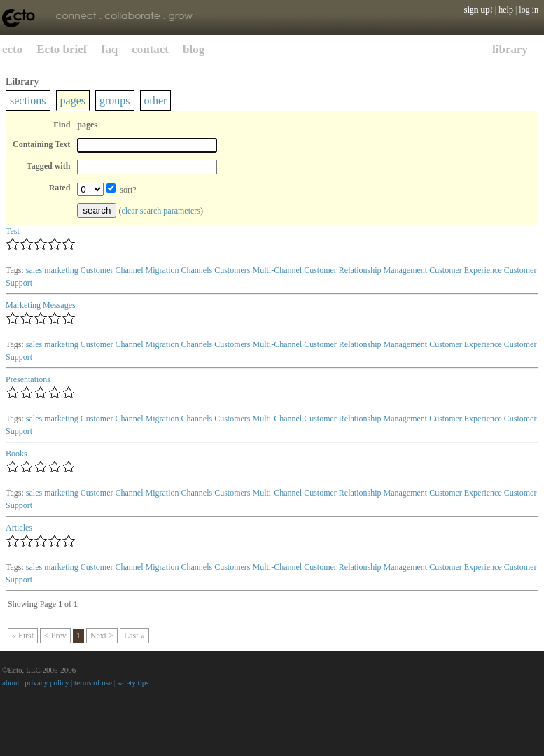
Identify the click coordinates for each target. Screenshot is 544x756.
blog (194, 49)
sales (34, 270)
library (510, 49)
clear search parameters (161, 211)
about (11, 682)
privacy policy (47, 682)
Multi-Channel (277, 270)
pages (73, 100)
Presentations (28, 379)
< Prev (55, 636)
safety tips (133, 682)
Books (16, 454)
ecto (12, 49)
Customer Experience (466, 270)
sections (28, 100)
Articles (19, 528)
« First (23, 636)
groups (115, 100)
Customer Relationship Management (365, 270)
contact (150, 49)
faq (110, 49)
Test (13, 231)
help (506, 10)
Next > (102, 636)
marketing (61, 270)
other (156, 100)
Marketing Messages (41, 305)
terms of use (93, 682)
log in (529, 10)
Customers (232, 270)
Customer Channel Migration (130, 270)
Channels (196, 270)
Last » (134, 636)
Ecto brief (62, 49)
